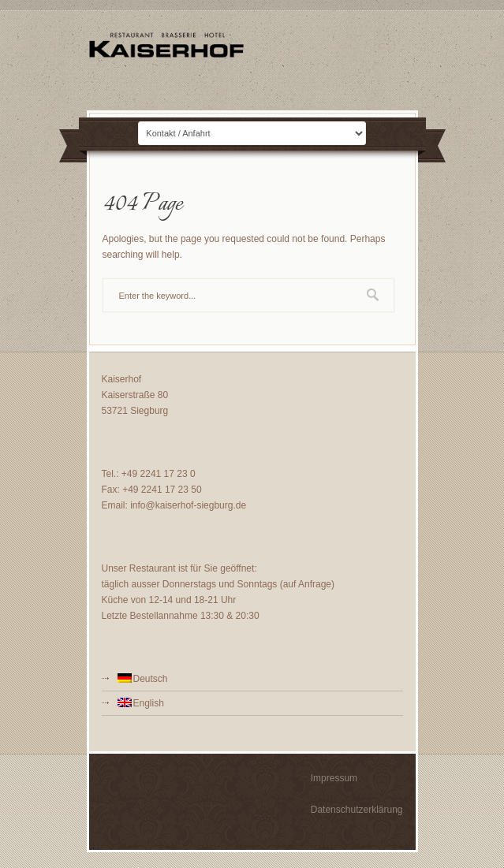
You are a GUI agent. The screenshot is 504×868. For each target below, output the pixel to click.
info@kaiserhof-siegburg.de (188, 505)
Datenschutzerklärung (357, 810)
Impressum (334, 778)
